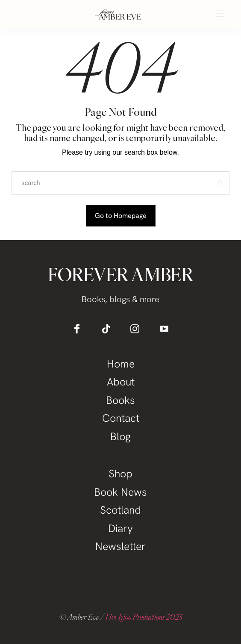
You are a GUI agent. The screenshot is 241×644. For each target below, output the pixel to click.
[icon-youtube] (164, 329)
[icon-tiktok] (106, 329)
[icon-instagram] (135, 329)
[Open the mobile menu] (220, 14)
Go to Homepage (121, 216)
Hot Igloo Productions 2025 (144, 617)
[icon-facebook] (77, 329)
